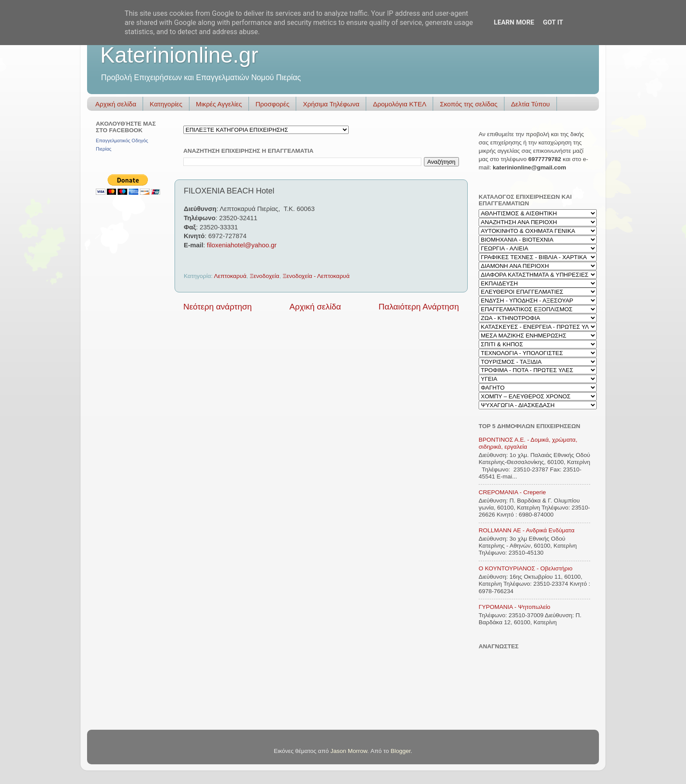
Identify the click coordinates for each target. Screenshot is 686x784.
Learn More (514, 22)
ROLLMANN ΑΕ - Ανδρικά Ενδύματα (527, 530)
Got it (553, 22)
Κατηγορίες (166, 104)
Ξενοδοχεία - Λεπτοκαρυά (316, 276)
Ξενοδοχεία (265, 276)
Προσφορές (272, 104)
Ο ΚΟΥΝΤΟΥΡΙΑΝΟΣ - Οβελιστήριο (525, 568)
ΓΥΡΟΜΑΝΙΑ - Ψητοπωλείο (514, 607)
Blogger (401, 751)
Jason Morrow (349, 751)
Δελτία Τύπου (530, 104)
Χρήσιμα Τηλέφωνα (331, 104)
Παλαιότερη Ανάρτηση (419, 307)
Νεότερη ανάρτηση (218, 307)
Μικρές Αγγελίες (219, 104)
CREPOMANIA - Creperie (512, 492)
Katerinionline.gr (179, 55)
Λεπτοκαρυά (230, 276)
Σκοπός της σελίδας (469, 104)
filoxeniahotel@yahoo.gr (242, 245)
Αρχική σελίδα (116, 104)
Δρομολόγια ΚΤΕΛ (399, 104)
